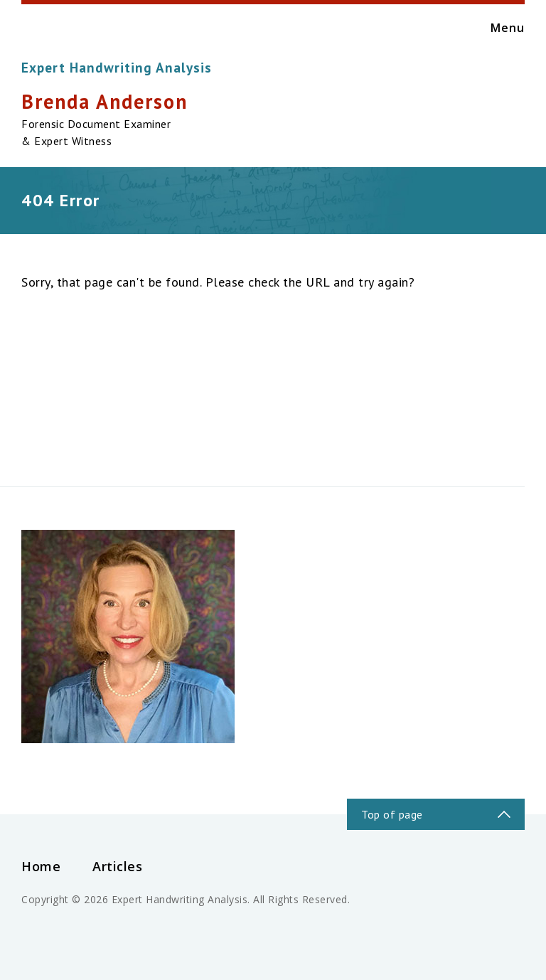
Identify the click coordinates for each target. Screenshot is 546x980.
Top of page (392, 814)
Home (41, 866)
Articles (117, 866)
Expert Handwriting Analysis (117, 68)
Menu (492, 28)
